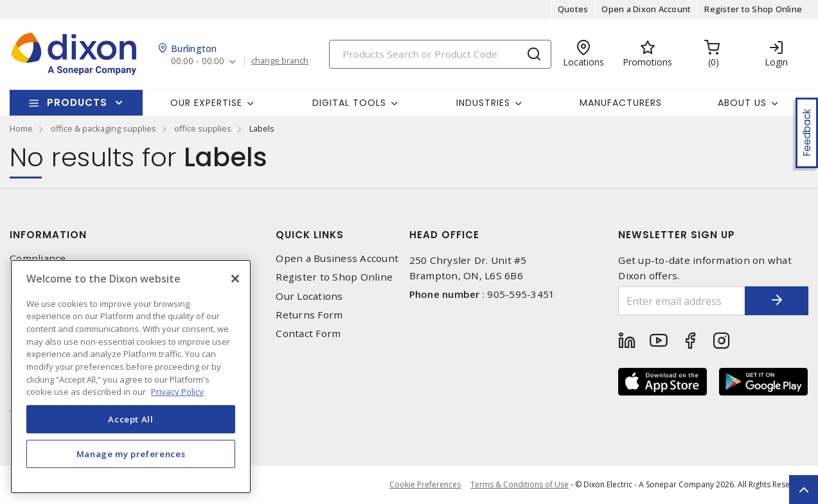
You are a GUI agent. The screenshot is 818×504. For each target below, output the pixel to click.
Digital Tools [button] (349, 103)
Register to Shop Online (753, 9)
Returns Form (309, 315)
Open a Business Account (337, 258)
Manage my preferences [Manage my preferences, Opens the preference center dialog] (131, 454)
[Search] (440, 54)
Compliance (38, 258)
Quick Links (310, 235)
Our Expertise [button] (206, 103)
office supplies (203, 128)
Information (48, 235)
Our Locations (309, 296)
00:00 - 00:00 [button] (198, 61)
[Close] (235, 279)
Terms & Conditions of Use (520, 484)
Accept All (131, 419)
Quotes (573, 9)
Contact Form (308, 334)
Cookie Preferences (425, 485)
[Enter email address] (681, 301)
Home (21, 128)
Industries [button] (483, 103)
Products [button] (77, 102)
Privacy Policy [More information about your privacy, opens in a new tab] (177, 392)
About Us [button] (742, 103)
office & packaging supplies (103, 128)
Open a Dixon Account (646, 9)
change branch (280, 61)
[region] (131, 377)
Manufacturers (621, 103)
